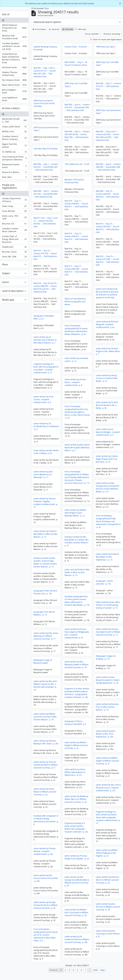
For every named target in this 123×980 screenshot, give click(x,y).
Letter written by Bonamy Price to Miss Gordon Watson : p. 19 (107, 709)
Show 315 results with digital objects (106, 39)
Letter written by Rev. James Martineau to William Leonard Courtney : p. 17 (62, 640)
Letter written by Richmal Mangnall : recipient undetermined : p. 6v (107, 326)
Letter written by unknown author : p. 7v (76, 360)
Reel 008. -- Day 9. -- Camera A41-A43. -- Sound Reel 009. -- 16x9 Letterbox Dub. (46, 194)
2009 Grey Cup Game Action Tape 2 (46, 129)
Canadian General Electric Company (14, 138)
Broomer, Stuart (14, 252)
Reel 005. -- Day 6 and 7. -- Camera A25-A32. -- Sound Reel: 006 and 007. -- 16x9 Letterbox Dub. (92, 139)
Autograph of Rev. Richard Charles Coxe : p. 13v (77, 592)
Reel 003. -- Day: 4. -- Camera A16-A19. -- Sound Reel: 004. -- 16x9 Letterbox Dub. (77, 107)
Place (5, 264)
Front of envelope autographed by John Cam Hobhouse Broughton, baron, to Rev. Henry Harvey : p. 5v (77, 413)
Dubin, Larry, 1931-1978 (14, 217)
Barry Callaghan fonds (14, 91)
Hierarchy (54, 29)
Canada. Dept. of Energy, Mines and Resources (14, 239)
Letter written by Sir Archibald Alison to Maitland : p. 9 (46, 426)
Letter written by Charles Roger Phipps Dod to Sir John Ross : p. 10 (107, 461)
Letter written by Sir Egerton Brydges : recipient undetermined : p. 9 (108, 434)
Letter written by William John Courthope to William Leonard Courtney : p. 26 (76, 916)
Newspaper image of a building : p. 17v (106, 659)
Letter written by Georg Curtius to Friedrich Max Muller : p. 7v (107, 380)
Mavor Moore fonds (14, 85)
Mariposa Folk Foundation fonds (14, 37)
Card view (68, 29)
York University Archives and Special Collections (14, 158)
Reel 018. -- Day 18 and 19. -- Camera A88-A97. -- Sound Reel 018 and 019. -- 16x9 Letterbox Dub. (46, 287)
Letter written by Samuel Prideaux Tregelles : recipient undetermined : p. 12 (46, 503)
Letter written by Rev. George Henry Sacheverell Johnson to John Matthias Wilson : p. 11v (107, 489)
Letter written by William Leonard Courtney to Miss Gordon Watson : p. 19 (45, 720)
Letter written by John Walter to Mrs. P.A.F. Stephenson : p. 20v (105, 736)
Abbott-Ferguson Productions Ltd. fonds (14, 28)
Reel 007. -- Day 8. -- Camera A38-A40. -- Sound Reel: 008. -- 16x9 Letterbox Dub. (92, 170)
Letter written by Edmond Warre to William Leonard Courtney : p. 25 (76, 885)
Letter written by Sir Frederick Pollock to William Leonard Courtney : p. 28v (77, 943)
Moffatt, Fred (14, 132)
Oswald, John (14, 247)
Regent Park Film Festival (14, 146)
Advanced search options (47, 22)
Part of (6, 14)
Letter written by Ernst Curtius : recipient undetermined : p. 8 (44, 399)
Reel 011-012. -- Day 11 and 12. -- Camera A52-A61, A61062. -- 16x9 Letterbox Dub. (45, 222)
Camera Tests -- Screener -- (77, 47)
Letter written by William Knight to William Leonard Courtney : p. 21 (76, 749)
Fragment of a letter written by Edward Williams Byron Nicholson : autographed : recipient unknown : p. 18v (77, 697)
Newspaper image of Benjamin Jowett (43, 664)
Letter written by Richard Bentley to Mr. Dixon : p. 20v (46, 745)
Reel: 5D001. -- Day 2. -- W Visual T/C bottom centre (76, 64)
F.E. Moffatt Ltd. (14, 152)
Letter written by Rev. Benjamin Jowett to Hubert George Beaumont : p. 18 (108, 682)
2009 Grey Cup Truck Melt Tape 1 (107, 64)
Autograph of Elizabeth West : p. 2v (44, 317)
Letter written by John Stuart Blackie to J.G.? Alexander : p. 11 (43, 474)
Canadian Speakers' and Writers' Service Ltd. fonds (14, 46)
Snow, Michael (14, 212)
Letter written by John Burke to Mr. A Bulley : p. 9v (46, 452)
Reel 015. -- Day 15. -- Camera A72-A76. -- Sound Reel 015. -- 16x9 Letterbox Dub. (45, 255)
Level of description (13, 291)
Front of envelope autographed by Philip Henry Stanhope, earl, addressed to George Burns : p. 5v (108, 523)
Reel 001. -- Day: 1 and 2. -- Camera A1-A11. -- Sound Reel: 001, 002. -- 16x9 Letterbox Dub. (45, 72)
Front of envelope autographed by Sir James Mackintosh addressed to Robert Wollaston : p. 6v (76, 331)
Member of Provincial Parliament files (90, 181)
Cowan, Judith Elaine (14, 127)
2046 (95, 970)
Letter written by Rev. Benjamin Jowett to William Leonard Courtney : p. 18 (77, 668)
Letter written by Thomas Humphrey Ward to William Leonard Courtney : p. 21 (46, 768)
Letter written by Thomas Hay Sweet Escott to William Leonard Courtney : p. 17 (108, 634)
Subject (6, 273)
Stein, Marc (14, 178)
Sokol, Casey (14, 207)
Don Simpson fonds (14, 81)
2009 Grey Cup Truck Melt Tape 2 (76, 85)
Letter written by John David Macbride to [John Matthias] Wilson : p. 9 (77, 448)
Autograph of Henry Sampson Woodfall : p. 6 (75, 726)
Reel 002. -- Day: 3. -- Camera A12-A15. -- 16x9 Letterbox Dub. (108, 86)
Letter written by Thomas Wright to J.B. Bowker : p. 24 (77, 861)
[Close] (120, 3)
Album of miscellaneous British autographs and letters (91, 302)
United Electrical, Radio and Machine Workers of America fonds (14, 58)
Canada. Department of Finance (14, 200)
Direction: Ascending (112, 34)
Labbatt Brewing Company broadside (45, 48)
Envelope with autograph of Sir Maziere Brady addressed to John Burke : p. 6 (77, 823)
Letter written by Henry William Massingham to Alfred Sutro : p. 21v (75, 776)
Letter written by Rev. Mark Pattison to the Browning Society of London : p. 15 (76, 607)
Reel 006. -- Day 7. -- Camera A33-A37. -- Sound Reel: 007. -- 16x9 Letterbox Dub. (46, 167)
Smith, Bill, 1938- (14, 257)
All (3, 20)
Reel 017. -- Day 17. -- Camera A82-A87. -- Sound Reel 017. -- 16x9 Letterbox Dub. (92, 270)
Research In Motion (14, 173)
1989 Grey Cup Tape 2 (106, 47)
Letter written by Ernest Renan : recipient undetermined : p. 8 (75, 383)
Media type (8, 300)
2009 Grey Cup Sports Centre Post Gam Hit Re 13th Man (44, 103)
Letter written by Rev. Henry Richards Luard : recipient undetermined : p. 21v (108, 790)
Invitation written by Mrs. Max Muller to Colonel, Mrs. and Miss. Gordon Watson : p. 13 (77, 545)
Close (46, 8)
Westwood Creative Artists (14, 166)
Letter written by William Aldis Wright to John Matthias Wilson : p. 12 (76, 516)
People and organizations (9, 186)
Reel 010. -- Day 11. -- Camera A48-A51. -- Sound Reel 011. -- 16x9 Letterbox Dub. (92, 205)
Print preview (39, 29)
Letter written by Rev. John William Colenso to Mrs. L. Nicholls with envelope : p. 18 (45, 688)
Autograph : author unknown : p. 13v (73, 584)
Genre (5, 282)
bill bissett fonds (14, 68)
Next (103, 970)
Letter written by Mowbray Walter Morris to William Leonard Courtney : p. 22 (76, 803)
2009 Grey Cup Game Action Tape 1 (108, 112)
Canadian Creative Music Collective (14, 230)
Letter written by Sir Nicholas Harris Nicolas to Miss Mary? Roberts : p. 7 (45, 340)
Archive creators (11, 108)
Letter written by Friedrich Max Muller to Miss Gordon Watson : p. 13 (46, 534)
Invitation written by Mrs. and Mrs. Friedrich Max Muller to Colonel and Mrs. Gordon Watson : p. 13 (77, 562)
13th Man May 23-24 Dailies (46, 149)
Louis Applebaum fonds (14, 99)
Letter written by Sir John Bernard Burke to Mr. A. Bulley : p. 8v (107, 407)
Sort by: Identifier (92, 34)
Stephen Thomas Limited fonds (14, 74)
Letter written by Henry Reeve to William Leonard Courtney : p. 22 (45, 795)
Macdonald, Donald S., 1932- (14, 120)
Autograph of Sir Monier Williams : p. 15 (76, 613)
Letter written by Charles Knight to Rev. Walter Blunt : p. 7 (108, 353)
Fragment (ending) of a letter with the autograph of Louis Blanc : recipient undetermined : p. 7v (46, 368)
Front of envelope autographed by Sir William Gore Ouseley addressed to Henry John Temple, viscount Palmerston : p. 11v (77, 478)
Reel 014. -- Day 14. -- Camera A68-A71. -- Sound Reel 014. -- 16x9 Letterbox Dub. (92, 238)
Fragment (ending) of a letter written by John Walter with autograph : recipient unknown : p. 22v (76, 831)
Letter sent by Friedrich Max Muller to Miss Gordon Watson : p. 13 (77, 576)
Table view (80, 29)
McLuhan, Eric (14, 224)
